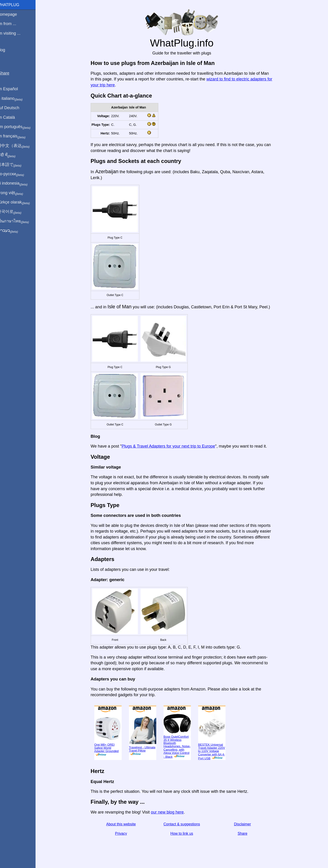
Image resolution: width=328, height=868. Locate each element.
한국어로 (15, 212)
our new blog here (170, 812)
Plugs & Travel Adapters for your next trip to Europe (171, 446)
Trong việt (16, 193)
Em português (19, 127)
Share (245, 833)
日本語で (15, 165)
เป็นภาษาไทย (18, 221)
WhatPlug (14, 5)
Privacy (124, 833)
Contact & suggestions (184, 824)
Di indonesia (18, 183)
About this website (124, 824)
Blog (7, 50)
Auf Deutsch (14, 108)
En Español (13, 89)
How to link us (184, 833)
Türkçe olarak (19, 202)
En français (17, 136)
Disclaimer (245, 824)
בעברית (13, 231)
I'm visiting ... (14, 33)
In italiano (15, 99)
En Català (12, 117)
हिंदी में (12, 155)
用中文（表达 (19, 146)
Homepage (13, 14)
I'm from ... (12, 24)
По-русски (16, 174)
